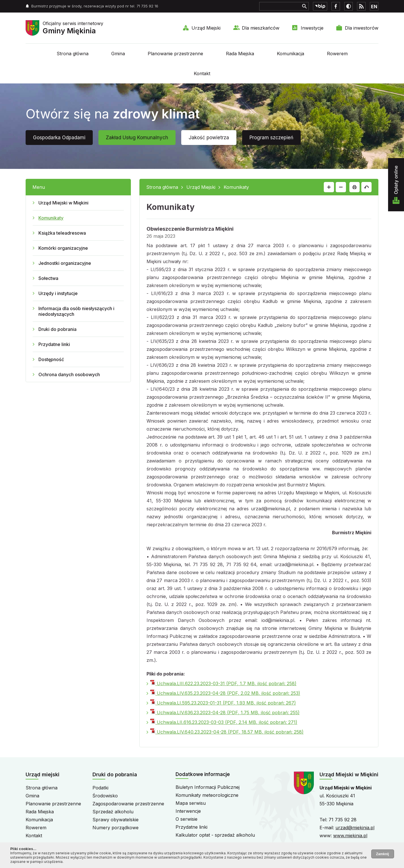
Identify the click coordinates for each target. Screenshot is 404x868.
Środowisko (105, 796)
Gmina (118, 54)
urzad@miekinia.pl (355, 828)
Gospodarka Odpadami (59, 138)
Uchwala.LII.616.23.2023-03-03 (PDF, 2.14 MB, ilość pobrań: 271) (224, 722)
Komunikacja (290, 54)
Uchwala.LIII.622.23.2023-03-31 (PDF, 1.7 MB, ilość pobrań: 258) (223, 683)
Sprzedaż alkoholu (113, 812)
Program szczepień (271, 138)
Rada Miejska (240, 54)
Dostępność (51, 359)
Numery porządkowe (116, 828)
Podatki (100, 788)
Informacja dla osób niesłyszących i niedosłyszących (76, 311)
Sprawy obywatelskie (116, 820)
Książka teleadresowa (62, 233)
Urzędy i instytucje (58, 293)
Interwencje (188, 811)
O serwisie (186, 819)
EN (374, 7)
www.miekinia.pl (350, 836)
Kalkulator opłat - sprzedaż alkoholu (215, 835)
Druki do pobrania (57, 329)
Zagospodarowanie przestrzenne (128, 804)
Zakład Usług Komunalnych (137, 138)
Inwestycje (312, 28)
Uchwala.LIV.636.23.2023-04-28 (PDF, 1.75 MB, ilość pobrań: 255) (225, 713)
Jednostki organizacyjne (65, 263)
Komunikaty (51, 218)
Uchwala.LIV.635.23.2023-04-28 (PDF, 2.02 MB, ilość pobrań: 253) (225, 693)
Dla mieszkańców (261, 28)
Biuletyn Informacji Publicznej (208, 787)
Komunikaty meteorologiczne (207, 795)
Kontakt (202, 73)
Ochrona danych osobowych (69, 374)
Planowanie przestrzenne (175, 54)
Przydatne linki (54, 344)
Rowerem (337, 54)
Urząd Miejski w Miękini (63, 203)
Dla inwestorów (362, 28)
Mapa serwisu (191, 803)
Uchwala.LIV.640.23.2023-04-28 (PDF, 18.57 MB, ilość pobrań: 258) (227, 732)
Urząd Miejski (206, 28)
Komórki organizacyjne (63, 248)
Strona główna (73, 54)
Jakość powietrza (209, 138)
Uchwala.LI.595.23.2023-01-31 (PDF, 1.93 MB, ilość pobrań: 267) (223, 703)
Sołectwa (48, 278)
